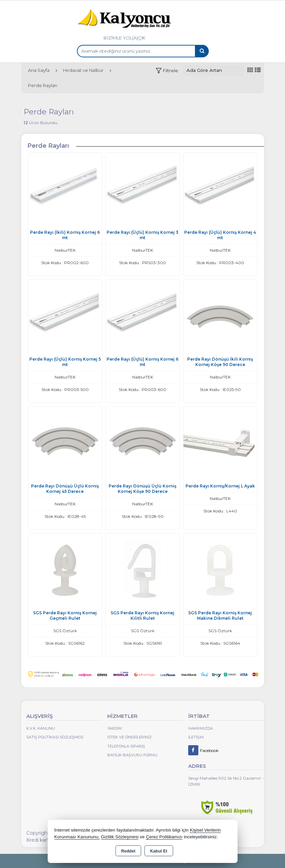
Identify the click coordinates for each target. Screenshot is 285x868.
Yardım (115, 728)
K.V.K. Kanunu (41, 728)
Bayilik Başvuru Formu (132, 755)
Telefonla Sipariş (126, 746)
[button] (167, 71)
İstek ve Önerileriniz (130, 737)
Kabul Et (159, 851)
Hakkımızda (201, 728)
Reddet (128, 851)
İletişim (196, 737)
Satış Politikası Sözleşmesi (55, 737)
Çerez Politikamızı (164, 837)
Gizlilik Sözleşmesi (120, 837)
